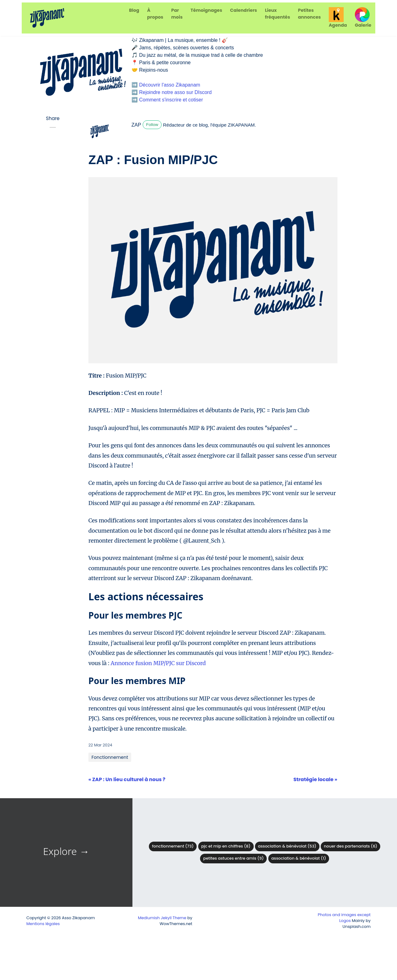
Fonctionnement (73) (173, 846)
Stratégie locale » (315, 779)
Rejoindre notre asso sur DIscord (175, 92)
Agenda (338, 18)
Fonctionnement (110, 757)
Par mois (177, 14)
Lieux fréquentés (277, 14)
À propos (155, 14)
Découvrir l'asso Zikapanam (170, 85)
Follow (152, 125)
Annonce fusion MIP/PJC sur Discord (158, 663)
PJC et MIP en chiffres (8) (226, 846)
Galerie (363, 18)
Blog (134, 10)
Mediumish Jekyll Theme (162, 918)
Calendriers (244, 10)
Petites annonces (310, 14)
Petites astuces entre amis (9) (233, 858)
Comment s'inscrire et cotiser (171, 100)
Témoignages (206, 10)
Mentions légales (43, 924)
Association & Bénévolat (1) (299, 858)
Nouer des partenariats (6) (350, 846)
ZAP (136, 125)
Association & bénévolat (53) (287, 846)
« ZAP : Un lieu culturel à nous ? (127, 779)
